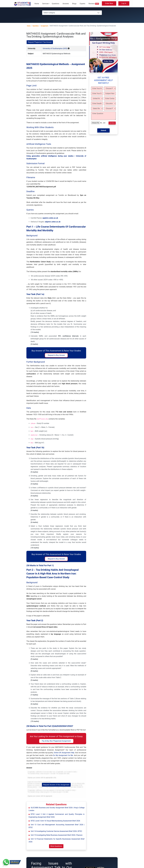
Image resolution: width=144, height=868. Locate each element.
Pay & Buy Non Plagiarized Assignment (56, 741)
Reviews (94, 4)
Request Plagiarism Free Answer (40, 42)
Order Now (109, 3)
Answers (66, 4)
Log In (124, 3)
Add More (112, 123)
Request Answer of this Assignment (56, 785)
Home (37, 4)
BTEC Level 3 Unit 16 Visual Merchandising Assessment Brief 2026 (55, 821)
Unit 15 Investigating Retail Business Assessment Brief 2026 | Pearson (57, 835)
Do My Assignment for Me (63, 755)
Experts (82, 4)
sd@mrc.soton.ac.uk (53, 222)
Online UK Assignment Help (64, 753)
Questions (55, 4)
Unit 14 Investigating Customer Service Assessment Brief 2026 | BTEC (56, 831)
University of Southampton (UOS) (55, 48)
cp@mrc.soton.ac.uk (50, 218)
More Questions (56, 846)
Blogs (74, 4)
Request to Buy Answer (56, 355)
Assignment (44, 26)
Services (45, 4)
